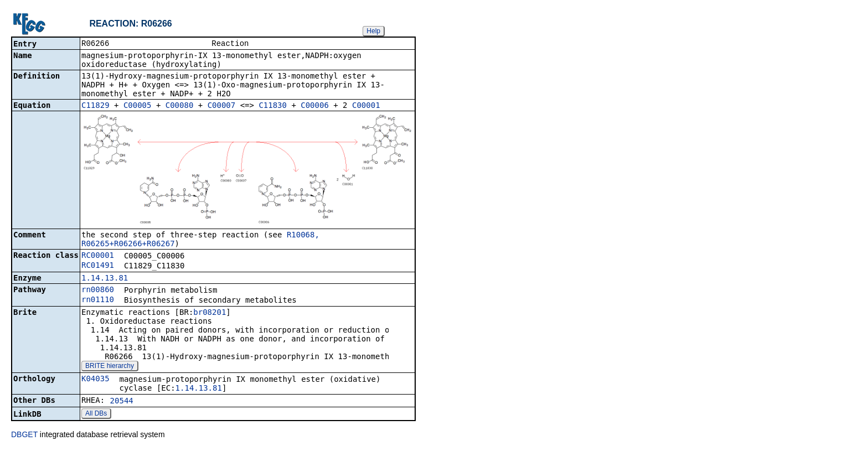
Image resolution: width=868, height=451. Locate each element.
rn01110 (98, 300)
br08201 (210, 313)
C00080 (180, 106)
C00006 (315, 106)
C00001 (366, 106)
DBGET (24, 436)
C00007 (222, 106)
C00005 (138, 106)
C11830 (273, 106)
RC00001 (98, 256)
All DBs (96, 414)
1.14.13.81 (105, 279)
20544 (122, 402)
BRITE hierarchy (110, 367)
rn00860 (98, 291)
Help (373, 31)
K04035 (95, 380)
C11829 (95, 106)
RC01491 (98, 266)
